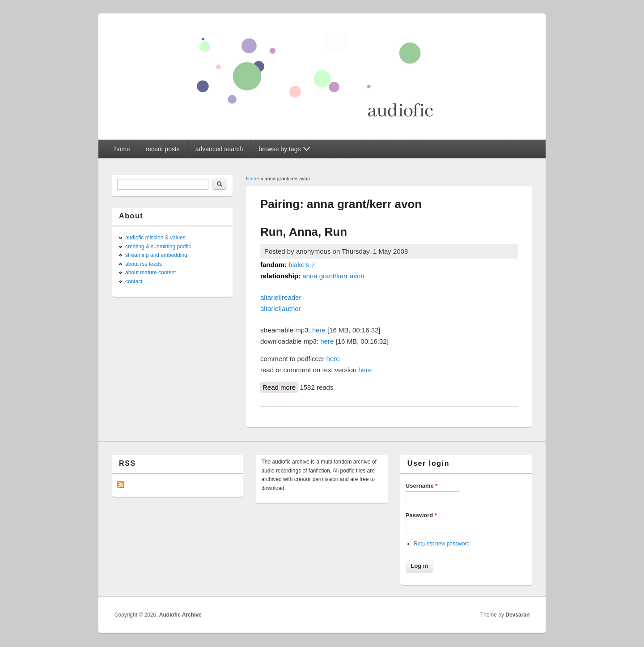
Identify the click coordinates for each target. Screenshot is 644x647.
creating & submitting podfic (158, 247)
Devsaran (517, 615)
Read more (280, 387)
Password (421, 515)
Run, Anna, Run (304, 232)
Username (422, 486)
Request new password (442, 544)
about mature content (150, 272)
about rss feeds (144, 264)
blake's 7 (302, 265)
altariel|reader (281, 297)
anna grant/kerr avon (333, 276)
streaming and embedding (156, 255)
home (122, 149)
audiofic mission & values (155, 238)
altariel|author (281, 309)
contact (134, 281)
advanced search (219, 149)
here (319, 330)
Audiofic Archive (180, 615)
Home (252, 179)
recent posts (163, 149)
